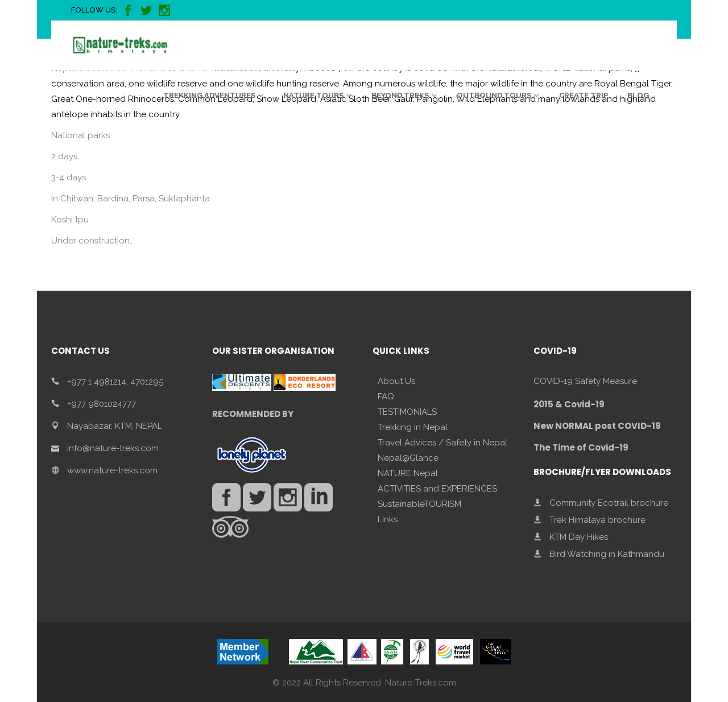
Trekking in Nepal (413, 427)
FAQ (386, 397)
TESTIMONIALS (407, 412)
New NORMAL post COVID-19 (597, 426)
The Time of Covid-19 (581, 447)
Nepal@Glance (408, 458)
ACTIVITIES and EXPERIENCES (437, 489)
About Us (396, 381)
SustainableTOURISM (419, 504)
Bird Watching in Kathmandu (607, 554)
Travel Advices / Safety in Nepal (442, 443)
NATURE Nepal (408, 473)
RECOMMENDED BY (253, 414)
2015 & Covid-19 (569, 404)
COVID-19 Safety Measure (585, 381)
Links (388, 519)
